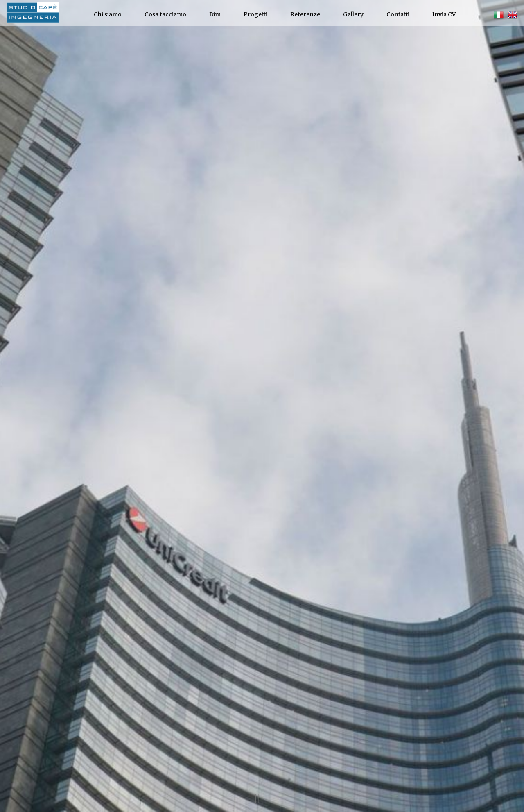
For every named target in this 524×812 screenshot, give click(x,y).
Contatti (398, 14)
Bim (215, 14)
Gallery (353, 14)
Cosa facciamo (165, 14)
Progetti (255, 14)
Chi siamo (108, 14)
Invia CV (444, 14)
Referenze (305, 14)
